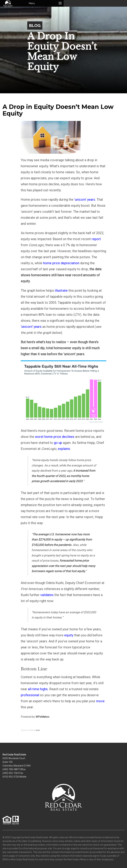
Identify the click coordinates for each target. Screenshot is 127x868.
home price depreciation (61, 263)
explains (64, 449)
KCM (38, 730)
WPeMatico (43, 717)
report (96, 239)
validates (47, 595)
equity (69, 635)
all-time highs (38, 689)
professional (30, 695)
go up (58, 443)
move (100, 701)
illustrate (61, 291)
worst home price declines (55, 437)
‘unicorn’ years (85, 200)
